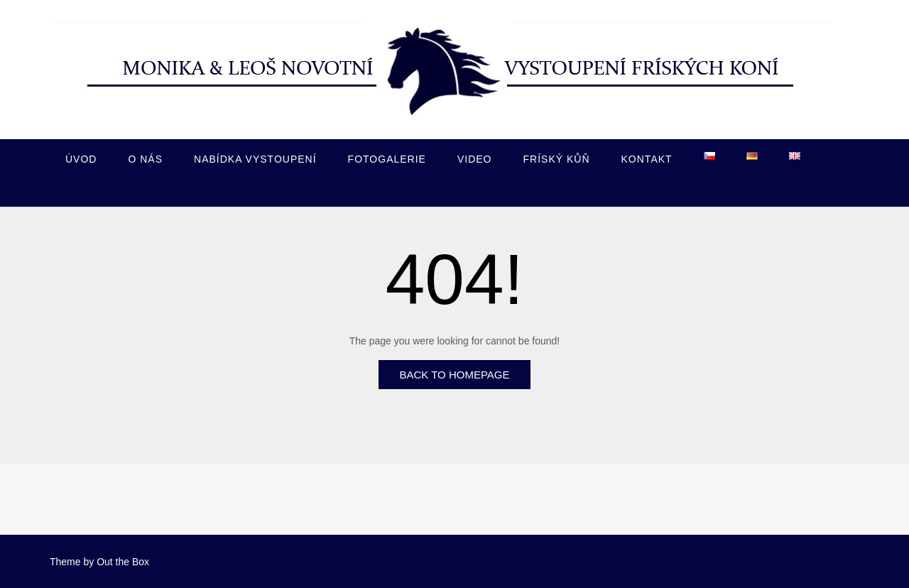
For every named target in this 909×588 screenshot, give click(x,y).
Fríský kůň (557, 159)
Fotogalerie (387, 159)
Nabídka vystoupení (255, 159)
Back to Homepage (454, 375)
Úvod (81, 159)
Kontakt (647, 159)
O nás (145, 159)
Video (475, 159)
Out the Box (123, 562)
